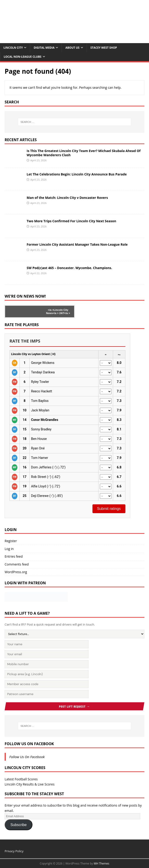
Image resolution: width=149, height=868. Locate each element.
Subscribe (19, 825)
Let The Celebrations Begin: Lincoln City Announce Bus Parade (77, 174)
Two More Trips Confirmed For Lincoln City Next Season (71, 221)
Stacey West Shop (104, 48)
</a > (51, 310)
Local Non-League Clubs (23, 57)
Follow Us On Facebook (29, 744)
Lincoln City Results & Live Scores (30, 784)
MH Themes (101, 863)
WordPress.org (16, 572)
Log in (9, 549)
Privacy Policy (14, 851)
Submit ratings (109, 509)
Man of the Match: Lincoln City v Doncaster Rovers (67, 198)
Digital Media (44, 48)
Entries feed (14, 556)
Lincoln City (13, 48)
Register (11, 541)
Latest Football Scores (21, 779)
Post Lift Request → (75, 706)
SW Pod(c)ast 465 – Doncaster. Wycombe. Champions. (69, 268)
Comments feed (17, 564)
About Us (72, 48)
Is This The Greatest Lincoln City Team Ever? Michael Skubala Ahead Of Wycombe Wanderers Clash (84, 153)
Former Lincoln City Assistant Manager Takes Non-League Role (77, 244)
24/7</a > (64, 313)
